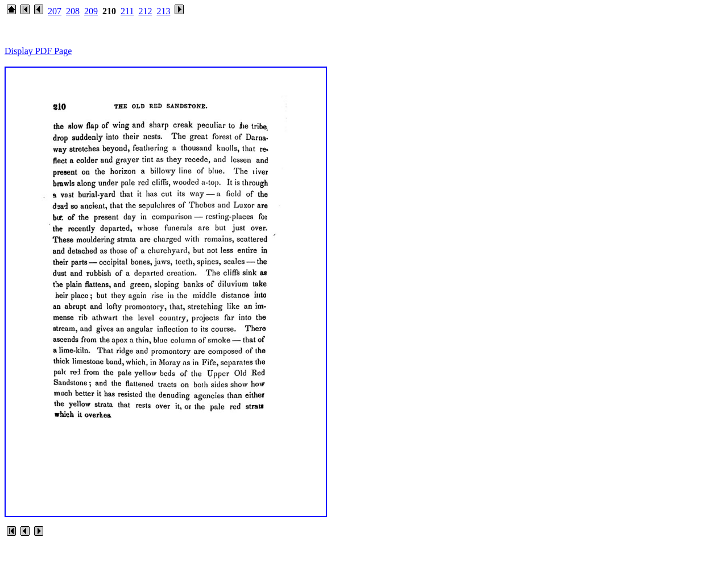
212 (145, 11)
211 (127, 11)
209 (91, 11)
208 (73, 11)
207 (55, 11)
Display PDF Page (38, 51)
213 (163, 11)
